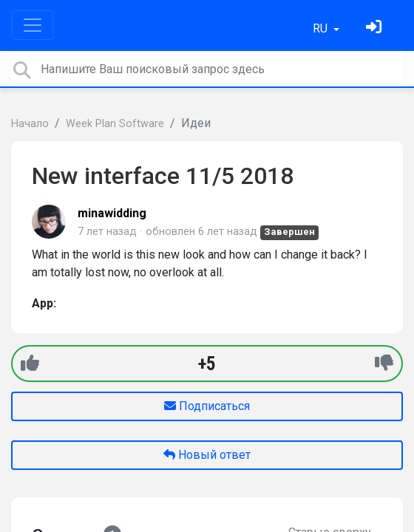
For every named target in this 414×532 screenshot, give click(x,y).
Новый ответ (207, 455)
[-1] (384, 363)
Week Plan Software (115, 124)
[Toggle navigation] (33, 25)
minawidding (112, 213)
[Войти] (376, 28)
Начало (30, 124)
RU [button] (322, 28)
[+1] (30, 363)
